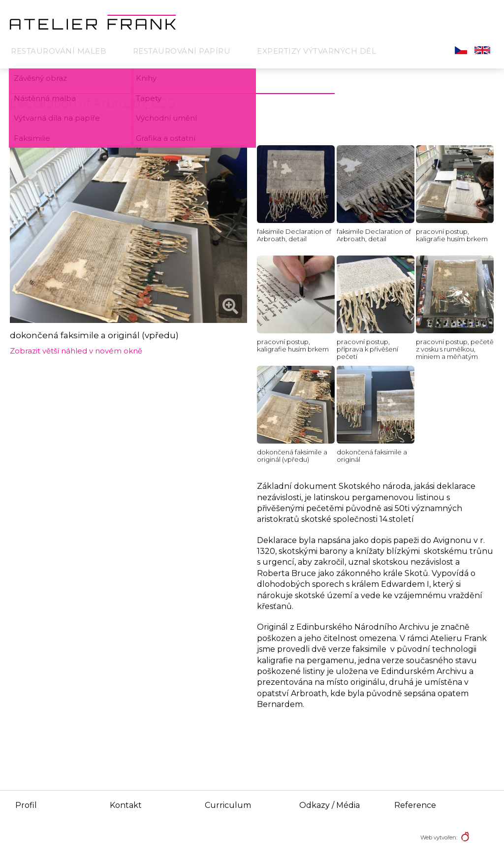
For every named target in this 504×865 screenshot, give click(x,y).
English (482, 50)
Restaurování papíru (182, 51)
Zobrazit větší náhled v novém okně (76, 351)
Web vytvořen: (439, 837)
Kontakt (126, 805)
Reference (415, 805)
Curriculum (228, 805)
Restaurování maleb (59, 51)
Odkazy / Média (330, 805)
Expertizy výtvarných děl (316, 51)
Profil (26, 805)
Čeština (461, 50)
